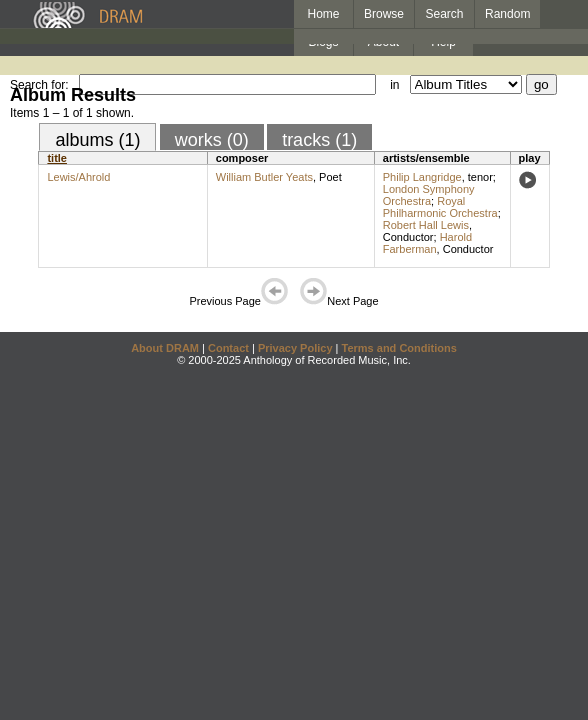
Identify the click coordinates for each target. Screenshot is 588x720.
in (394, 85)
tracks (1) (319, 140)
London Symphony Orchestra (429, 195)
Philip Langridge (422, 177)
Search (445, 14)
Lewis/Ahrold (78, 177)
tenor (480, 177)
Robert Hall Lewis (426, 225)
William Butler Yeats (264, 177)
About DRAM (165, 348)
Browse (384, 14)
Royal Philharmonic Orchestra (440, 207)
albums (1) (97, 140)
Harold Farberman (427, 243)
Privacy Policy (295, 348)
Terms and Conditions (399, 348)
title (57, 158)
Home (323, 14)
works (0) (212, 140)
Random (507, 14)
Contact (228, 348)
